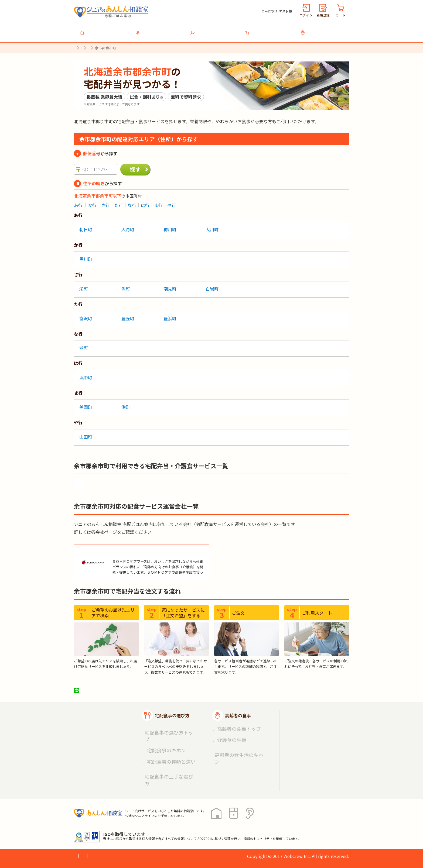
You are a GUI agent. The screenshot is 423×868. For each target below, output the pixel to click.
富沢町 (86, 315)
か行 (92, 202)
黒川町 (86, 256)
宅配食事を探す (215, 29)
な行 (132, 202)
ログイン (306, 15)
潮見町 (170, 286)
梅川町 (170, 226)
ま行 (158, 202)
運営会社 (161, 822)
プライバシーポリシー (95, 822)
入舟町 (128, 226)
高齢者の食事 (325, 29)
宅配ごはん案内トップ (108, 717)
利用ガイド (160, 29)
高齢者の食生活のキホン (238, 741)
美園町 (86, 404)
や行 (172, 202)
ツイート (97, 692)
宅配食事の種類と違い (166, 741)
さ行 (105, 202)
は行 (145, 202)
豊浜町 (170, 315)
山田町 (86, 434)
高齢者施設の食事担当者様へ (319, 747)
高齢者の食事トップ (234, 728)
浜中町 (86, 374)
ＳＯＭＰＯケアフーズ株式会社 (144, 550)
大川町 (212, 226)
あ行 (78, 202)
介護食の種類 (228, 735)
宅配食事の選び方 (270, 29)
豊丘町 (128, 315)
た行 (119, 202)
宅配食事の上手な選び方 (168, 747)
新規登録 (323, 15)
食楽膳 (86, 480)
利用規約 (135, 822)
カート (340, 15)
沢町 (126, 286)
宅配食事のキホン (162, 735)
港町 (126, 404)
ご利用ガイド (308, 717)
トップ (105, 29)
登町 (84, 345)
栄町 (84, 286)
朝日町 (86, 226)
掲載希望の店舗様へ (315, 730)
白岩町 (212, 286)
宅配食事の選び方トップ (168, 728)
